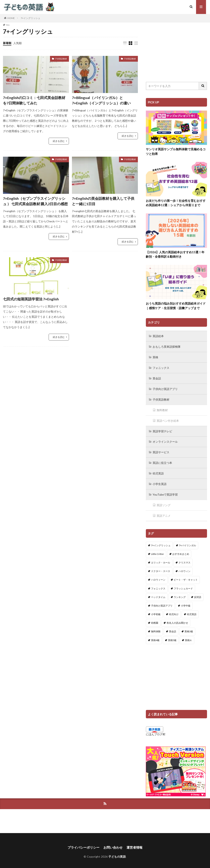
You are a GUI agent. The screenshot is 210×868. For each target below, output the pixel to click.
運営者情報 (134, 844)
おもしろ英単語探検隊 (167, 346)
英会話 (157, 378)
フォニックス (161, 367)
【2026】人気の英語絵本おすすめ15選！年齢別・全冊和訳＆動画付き (175, 254)
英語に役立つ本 (162, 461)
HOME (11, 18)
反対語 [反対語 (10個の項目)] (198, 594)
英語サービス (161, 450)
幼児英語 (158, 471)
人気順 (18, 43)
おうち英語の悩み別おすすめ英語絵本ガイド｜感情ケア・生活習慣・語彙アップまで (176, 306)
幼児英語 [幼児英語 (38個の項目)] (192, 611)
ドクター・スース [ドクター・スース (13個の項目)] (161, 568)
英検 (155, 357)
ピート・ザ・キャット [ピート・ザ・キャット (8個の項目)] (186, 576)
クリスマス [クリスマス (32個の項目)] (184, 559)
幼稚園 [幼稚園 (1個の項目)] (155, 619)
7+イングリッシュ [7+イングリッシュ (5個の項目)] (161, 542)
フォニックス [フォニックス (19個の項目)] (158, 585)
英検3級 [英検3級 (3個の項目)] (189, 628)
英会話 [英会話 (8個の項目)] (173, 628)
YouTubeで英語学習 (165, 492)
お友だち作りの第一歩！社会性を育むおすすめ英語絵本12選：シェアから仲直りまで (176, 203)
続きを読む (59, 141)
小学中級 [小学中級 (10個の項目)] (186, 602)
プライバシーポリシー (83, 844)
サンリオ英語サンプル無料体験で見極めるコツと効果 (176, 151)
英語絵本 (158, 336)
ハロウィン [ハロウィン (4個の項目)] (184, 568)
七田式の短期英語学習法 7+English (31, 299)
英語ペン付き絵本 (168, 419)
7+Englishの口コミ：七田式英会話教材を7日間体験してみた (34, 100)
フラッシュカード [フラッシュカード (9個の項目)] (183, 585)
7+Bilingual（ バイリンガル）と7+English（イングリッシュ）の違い (101, 100)
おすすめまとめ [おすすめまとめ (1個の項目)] (181, 551)
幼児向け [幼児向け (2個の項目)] (174, 611)
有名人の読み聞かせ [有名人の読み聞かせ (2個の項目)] (177, 619)
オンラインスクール (165, 440)
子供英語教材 (61, 59)
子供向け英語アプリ (165, 388)
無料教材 (162, 409)
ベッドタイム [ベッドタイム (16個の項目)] (158, 594)
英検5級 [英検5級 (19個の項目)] (172, 637)
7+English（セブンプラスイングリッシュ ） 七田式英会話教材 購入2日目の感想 (35, 201)
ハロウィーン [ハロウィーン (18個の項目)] (158, 576)
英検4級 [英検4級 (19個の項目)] (155, 637)
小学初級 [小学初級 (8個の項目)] (156, 611)
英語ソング (164, 502)
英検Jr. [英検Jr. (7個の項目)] (188, 637)
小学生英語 (160, 481)
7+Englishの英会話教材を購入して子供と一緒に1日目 (103, 201)
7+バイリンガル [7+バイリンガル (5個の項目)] (187, 542)
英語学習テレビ (162, 429)
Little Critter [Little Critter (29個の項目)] (157, 551)
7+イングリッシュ (30, 18)
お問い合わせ (113, 844)
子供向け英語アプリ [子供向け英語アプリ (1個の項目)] (162, 602)
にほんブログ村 (156, 731)
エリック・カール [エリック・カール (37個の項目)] (161, 559)
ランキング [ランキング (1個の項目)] (180, 594)
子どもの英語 (117, 853)
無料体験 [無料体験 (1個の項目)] (156, 628)
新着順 (7, 43)
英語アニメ (164, 512)
